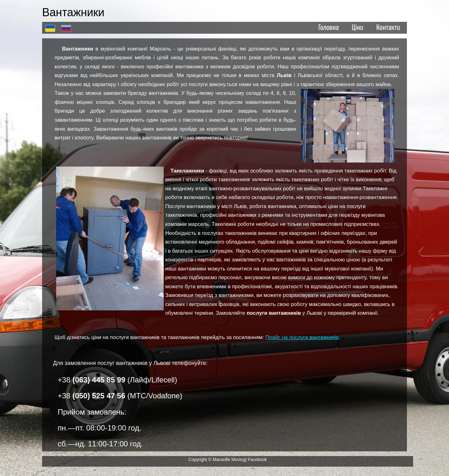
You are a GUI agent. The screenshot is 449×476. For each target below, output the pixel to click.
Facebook (257, 459)
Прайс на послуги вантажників (302, 337)
